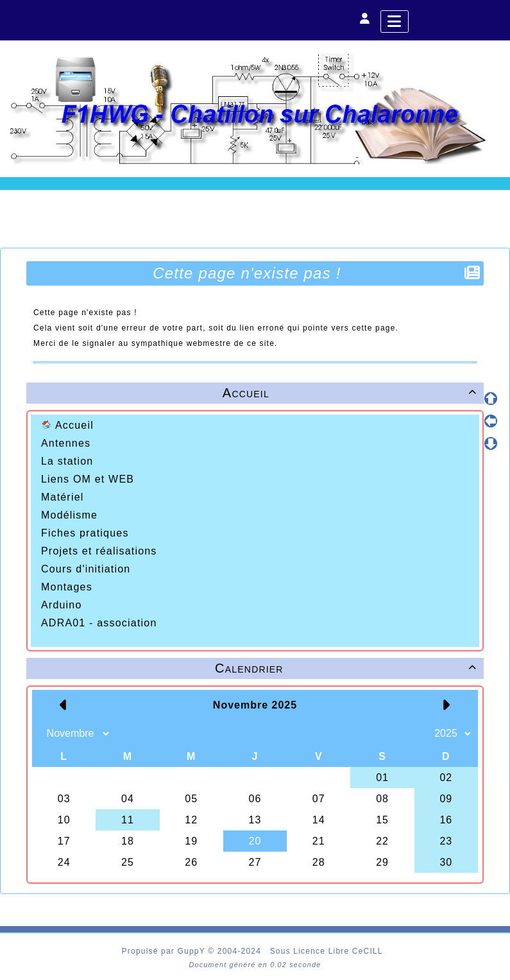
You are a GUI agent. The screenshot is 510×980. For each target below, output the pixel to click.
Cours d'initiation (86, 569)
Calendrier (348, 668)
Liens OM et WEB (88, 479)
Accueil (67, 425)
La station (67, 461)
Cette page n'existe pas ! (248, 273)
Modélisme (69, 515)
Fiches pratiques (85, 533)
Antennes (66, 443)
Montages (67, 587)
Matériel (63, 497)
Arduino (62, 605)
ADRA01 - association (99, 623)
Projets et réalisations (99, 551)
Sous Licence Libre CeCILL (328, 951)
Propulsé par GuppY (165, 951)
